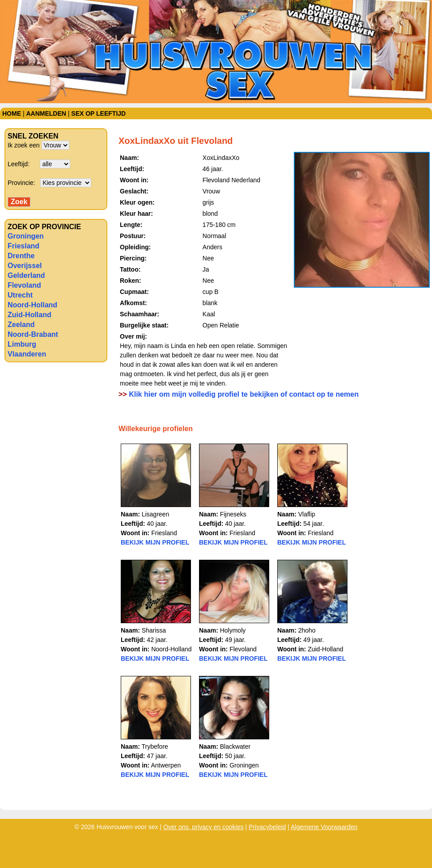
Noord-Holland (32, 305)
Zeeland (21, 325)
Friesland (23, 246)
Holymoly (233, 630)
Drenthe (21, 256)
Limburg (22, 344)
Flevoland (24, 285)
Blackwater (235, 746)
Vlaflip (307, 514)
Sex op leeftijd (98, 113)
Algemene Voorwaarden (324, 827)
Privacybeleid (267, 827)
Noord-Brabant (33, 334)
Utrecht (20, 295)
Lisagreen (156, 514)
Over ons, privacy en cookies (203, 827)
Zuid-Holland (30, 315)
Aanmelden (46, 113)
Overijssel (25, 266)
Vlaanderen (27, 354)
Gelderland (26, 275)
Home (12, 113)
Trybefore (155, 746)
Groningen (26, 236)
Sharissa (154, 630)
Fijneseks (233, 514)
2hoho (307, 630)
